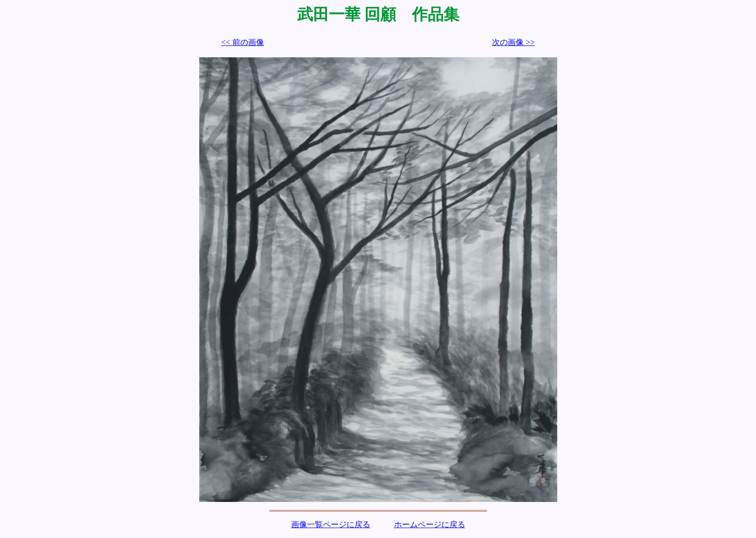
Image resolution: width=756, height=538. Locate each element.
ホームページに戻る (430, 524)
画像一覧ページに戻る (331, 524)
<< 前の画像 (243, 42)
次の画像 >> (513, 42)
